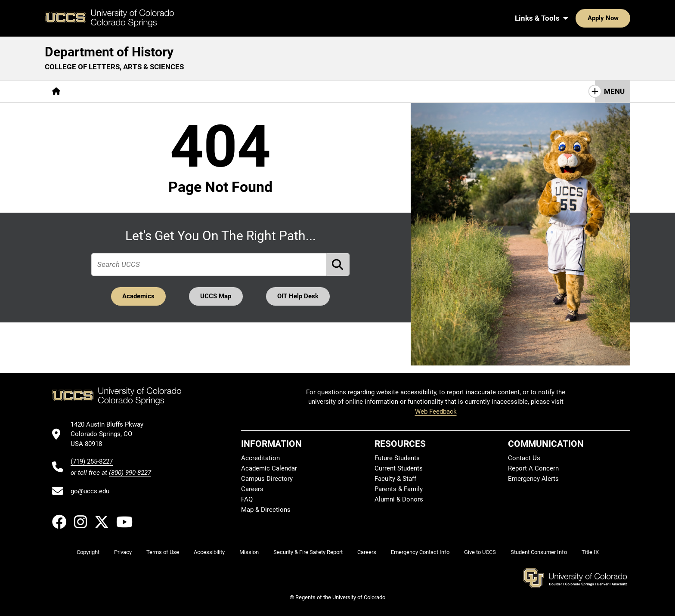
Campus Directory (267, 479)
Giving (305, 91)
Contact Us (349, 91)
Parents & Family (399, 489)
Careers (252, 489)
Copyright (88, 552)
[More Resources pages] (256, 91)
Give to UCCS (480, 552)
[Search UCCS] (621, 18)
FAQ (247, 499)
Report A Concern (533, 468)
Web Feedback (436, 412)
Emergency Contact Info (420, 552)
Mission (249, 552)
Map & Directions (266, 510)
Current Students (399, 468)
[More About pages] (91, 91)
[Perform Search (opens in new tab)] (338, 265)
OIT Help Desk (298, 296)
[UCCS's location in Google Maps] (111, 434)
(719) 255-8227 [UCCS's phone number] (92, 461)
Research (202, 91)
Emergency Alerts (533, 479)
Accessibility (209, 552)
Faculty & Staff (395, 479)
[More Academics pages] (147, 91)
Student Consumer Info (539, 552)
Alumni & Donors (399, 499)
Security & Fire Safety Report (308, 552)
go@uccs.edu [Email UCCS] (90, 491)
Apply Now (576, 18)
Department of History (109, 52)
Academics (138, 296)
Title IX (590, 552)
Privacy (123, 552)
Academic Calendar (269, 468)
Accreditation (260, 458)
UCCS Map (216, 296)
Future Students (397, 458)
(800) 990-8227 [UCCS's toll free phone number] (130, 473)
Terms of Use (163, 552)
